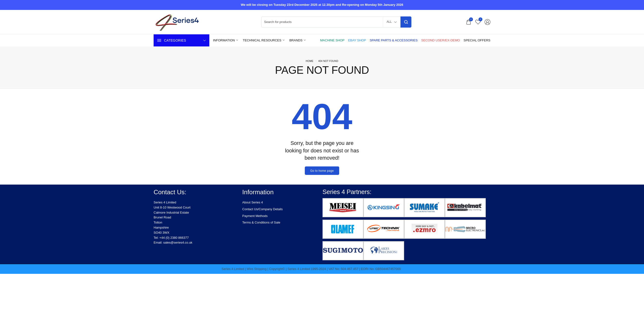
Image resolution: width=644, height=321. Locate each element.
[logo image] (180, 22)
